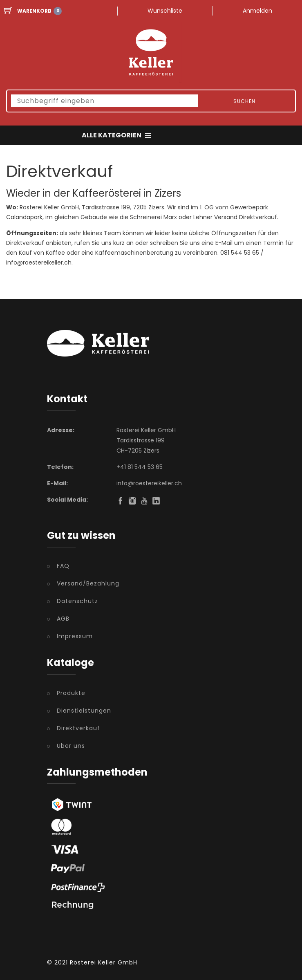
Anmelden (257, 11)
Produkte (71, 693)
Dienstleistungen (84, 711)
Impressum (75, 636)
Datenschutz (77, 601)
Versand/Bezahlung (88, 583)
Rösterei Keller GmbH (104, 962)
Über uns (71, 746)
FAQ (63, 566)
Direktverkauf (78, 728)
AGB (63, 619)
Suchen (244, 101)
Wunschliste (165, 11)
